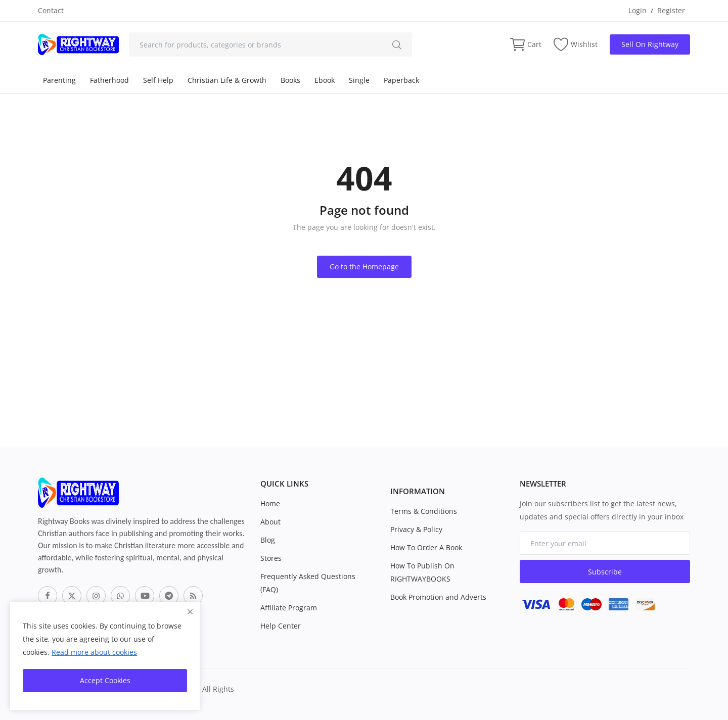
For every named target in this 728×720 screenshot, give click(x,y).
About (270, 522)
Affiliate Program (289, 608)
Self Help (158, 80)
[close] (190, 612)
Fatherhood (109, 80)
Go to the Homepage (364, 267)
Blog (268, 540)
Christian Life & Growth (227, 80)
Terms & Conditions (424, 511)
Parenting (59, 80)
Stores (271, 558)
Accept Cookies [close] (105, 680)
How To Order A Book (426, 547)
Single (359, 80)
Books (290, 80)
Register (671, 10)
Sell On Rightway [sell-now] (650, 44)
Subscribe (605, 572)
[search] (397, 44)
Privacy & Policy (416, 529)
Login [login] (638, 10)
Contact (51, 10)
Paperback (401, 80)
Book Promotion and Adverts (438, 597)
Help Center (281, 626)
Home (270, 503)
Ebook (325, 80)
